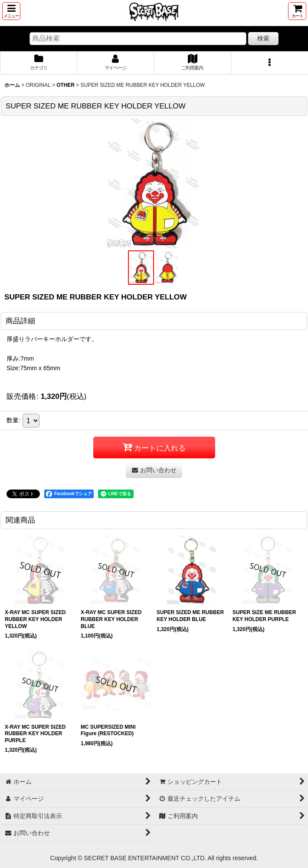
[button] (11, 11)
